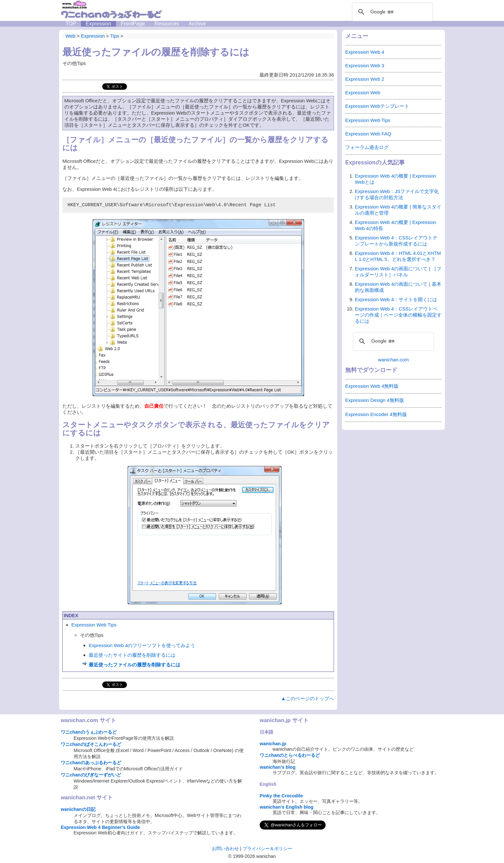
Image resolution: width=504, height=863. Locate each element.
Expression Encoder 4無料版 (376, 414)
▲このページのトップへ (307, 698)
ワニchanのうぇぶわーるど (89, 732)
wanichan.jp (273, 744)
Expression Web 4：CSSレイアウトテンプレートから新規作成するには (396, 241)
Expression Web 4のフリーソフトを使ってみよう (142, 645)
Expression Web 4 (365, 52)
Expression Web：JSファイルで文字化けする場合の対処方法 (397, 194)
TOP (71, 24)
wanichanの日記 (78, 809)
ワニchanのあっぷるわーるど (91, 763)
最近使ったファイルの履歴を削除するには (135, 665)
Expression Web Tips (94, 625)
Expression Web (363, 93)
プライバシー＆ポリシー (267, 849)
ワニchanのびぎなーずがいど (91, 775)
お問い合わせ (225, 849)
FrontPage (133, 24)
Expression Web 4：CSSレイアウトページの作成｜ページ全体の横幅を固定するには (398, 315)
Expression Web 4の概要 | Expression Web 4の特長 (396, 225)
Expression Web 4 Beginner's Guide (100, 827)
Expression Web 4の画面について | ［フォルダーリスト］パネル (398, 272)
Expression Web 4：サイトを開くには (396, 299)
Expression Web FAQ (368, 134)
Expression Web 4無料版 (372, 386)
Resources (166, 24)
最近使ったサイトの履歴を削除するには (132, 655)
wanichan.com (393, 360)
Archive (197, 24)
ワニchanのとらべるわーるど (290, 755)
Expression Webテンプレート (377, 106)
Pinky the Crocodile (281, 796)
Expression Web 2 (365, 79)
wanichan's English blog (287, 807)
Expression (99, 24)
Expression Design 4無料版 (375, 400)
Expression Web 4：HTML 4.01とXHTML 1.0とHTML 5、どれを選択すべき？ (398, 256)
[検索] (392, 12)
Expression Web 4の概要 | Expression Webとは (396, 179)
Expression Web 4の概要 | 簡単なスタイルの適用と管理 (398, 210)
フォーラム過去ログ (367, 147)
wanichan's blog (278, 767)
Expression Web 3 (365, 65)
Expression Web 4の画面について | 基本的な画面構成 (398, 287)
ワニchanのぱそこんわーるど (91, 744)
